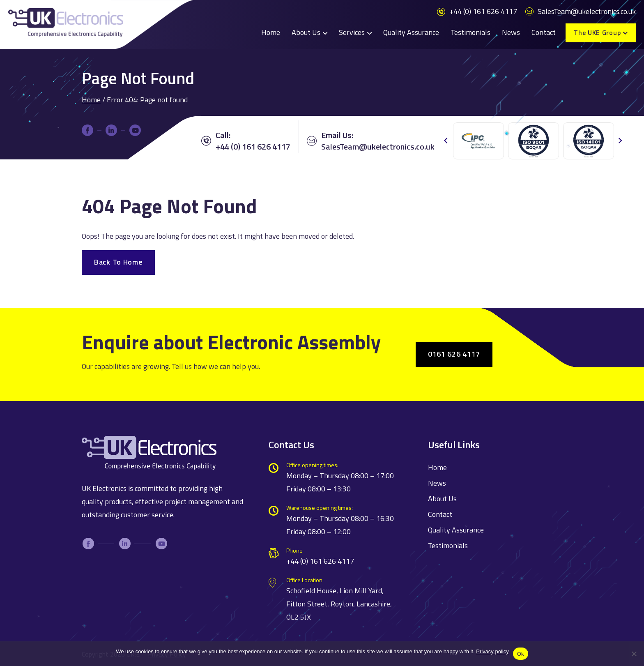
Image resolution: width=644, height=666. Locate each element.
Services (352, 32)
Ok (521, 654)
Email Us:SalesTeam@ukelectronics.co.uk (371, 141)
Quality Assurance (411, 32)
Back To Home (118, 262)
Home (271, 32)
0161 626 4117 (454, 354)
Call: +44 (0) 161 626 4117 (246, 141)
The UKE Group (597, 32)
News (511, 32)
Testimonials (470, 32)
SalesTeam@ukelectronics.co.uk (581, 11)
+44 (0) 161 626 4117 (477, 11)
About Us (306, 32)
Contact (544, 32)
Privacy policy (492, 651)
